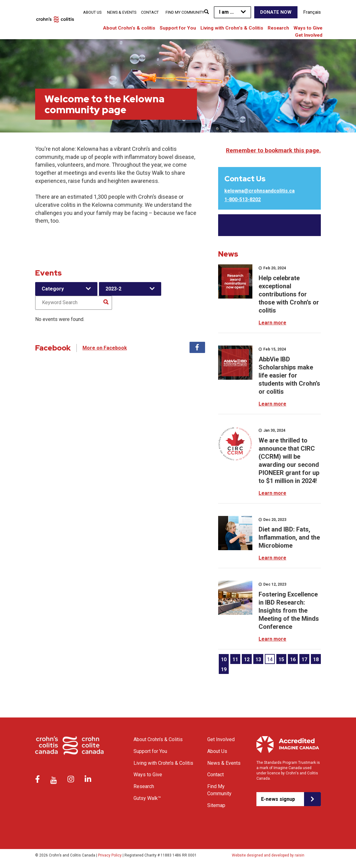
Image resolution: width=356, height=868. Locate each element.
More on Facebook (105, 348)
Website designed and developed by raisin (268, 855)
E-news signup (278, 799)
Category (53, 289)
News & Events (122, 12)
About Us (92, 12)
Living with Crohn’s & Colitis (232, 28)
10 (224, 659)
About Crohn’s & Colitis (158, 739)
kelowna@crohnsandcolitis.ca (260, 191)
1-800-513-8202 (243, 200)
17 (304, 659)
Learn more (272, 323)
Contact (150, 12)
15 (281, 659)
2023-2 (113, 289)
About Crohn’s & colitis (129, 28)
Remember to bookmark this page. (273, 150)
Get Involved (309, 35)
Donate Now (276, 12)
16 (293, 659)
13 (258, 659)
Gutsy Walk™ (147, 798)
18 (316, 659)
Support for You (178, 28)
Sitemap (216, 805)
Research (278, 28)
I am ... (226, 12)
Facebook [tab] (197, 347)
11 (235, 659)
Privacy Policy (110, 855)
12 (247, 659)
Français (312, 12)
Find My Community (185, 12)
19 (224, 669)
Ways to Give (308, 28)
